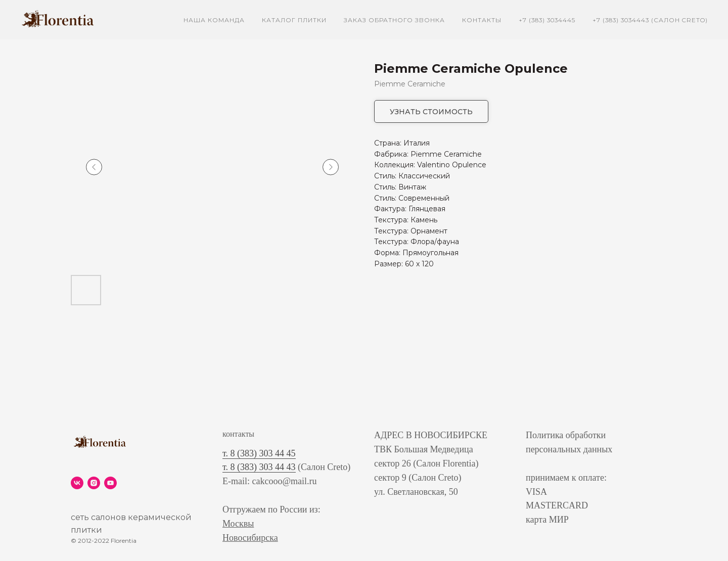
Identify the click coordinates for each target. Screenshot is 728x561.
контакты (482, 20)
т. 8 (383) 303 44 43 (259, 467)
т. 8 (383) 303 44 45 (259, 453)
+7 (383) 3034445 (547, 20)
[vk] (77, 483)
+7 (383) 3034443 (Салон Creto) (650, 20)
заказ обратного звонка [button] (394, 20)
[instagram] (94, 483)
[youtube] (110, 483)
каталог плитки (294, 20)
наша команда (214, 20)
